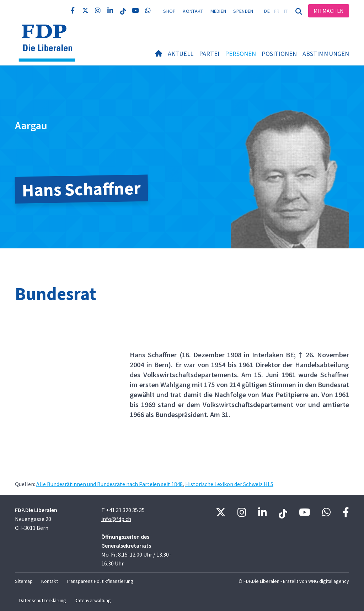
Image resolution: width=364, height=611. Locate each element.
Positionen (279, 54)
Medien (218, 11)
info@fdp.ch (116, 519)
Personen (240, 54)
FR (277, 11)
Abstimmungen (326, 54)
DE (267, 11)
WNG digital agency (329, 581)
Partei (209, 54)
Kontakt (193, 11)
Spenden (243, 11)
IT (286, 11)
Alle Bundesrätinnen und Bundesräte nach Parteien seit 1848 (109, 484)
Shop (169, 11)
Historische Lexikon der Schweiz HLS (229, 484)
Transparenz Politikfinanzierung (100, 581)
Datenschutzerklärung (43, 600)
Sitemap (24, 581)
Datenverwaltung (93, 600)
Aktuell (181, 54)
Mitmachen (329, 11)
